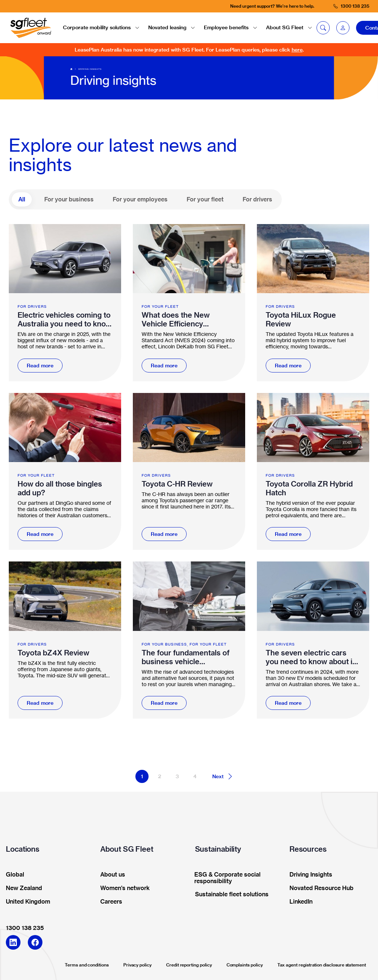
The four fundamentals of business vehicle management (186, 657)
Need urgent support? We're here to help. (272, 6)
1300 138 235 (25, 928)
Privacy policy (137, 965)
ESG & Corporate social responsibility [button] (226, 878)
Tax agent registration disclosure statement (322, 965)
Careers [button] (109, 902)
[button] (343, 28)
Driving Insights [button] (308, 875)
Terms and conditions (87, 965)
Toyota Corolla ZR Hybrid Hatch (309, 488)
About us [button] (110, 875)
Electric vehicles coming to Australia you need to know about (65, 319)
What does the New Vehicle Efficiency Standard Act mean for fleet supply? (181, 319)
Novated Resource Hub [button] (319, 888)
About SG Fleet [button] (289, 27)
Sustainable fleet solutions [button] (229, 894)
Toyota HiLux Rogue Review (301, 319)
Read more (40, 366)
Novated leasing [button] (172, 27)
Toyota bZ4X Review (53, 653)
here (297, 50)
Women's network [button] (123, 888)
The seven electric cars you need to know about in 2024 (311, 657)
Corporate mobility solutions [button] (101, 27)
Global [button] (13, 875)
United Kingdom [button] (26, 902)
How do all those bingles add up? (60, 488)
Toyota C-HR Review (177, 484)
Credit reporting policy (189, 965)
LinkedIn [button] (299, 902)
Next (223, 776)
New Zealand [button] (22, 888)
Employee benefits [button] (231, 27)
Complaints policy (245, 965)
